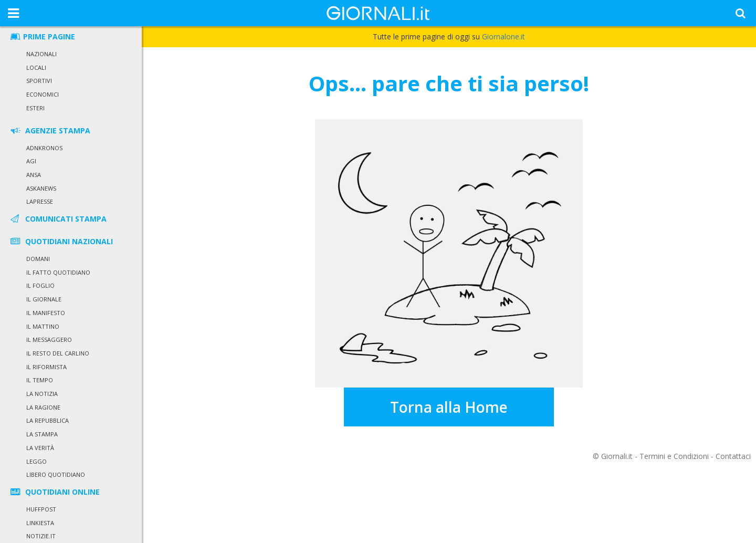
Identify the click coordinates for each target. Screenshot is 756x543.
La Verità (40, 448)
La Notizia (42, 394)
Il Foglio (40, 285)
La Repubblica (48, 420)
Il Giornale (44, 299)
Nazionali (41, 54)
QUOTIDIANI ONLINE (54, 492)
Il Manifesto (46, 313)
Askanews (41, 188)
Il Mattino (43, 326)
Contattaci (733, 456)
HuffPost (41, 509)
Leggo (36, 461)
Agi (31, 161)
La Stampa (42, 434)
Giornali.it (617, 456)
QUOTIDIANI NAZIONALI (61, 241)
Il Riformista (46, 367)
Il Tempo (40, 380)
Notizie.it (41, 536)
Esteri (35, 108)
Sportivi (39, 81)
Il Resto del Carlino (58, 353)
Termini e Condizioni (674, 456)
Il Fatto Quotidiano (58, 272)
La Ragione (43, 407)
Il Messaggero (49, 340)
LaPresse (40, 201)
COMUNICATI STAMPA (58, 219)
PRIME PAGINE (42, 36)
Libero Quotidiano (56, 474)
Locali (36, 67)
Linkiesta (40, 523)
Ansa (34, 175)
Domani (38, 259)
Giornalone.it (503, 36)
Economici (43, 94)
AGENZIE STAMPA (50, 130)
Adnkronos (44, 148)
